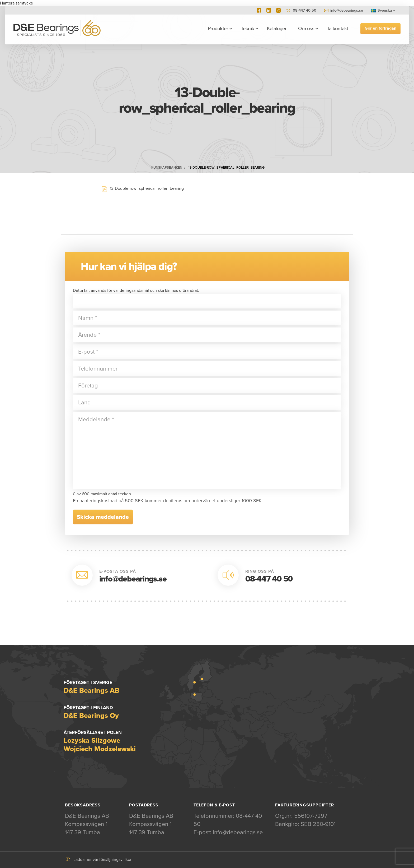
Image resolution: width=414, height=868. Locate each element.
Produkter (218, 29)
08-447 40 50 (269, 579)
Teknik (247, 29)
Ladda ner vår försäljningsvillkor (102, 860)
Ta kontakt (337, 29)
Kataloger (276, 29)
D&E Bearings (57, 29)
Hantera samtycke (17, 3)
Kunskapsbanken (167, 168)
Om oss (306, 29)
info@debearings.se (347, 10)
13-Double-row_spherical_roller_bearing (226, 168)
